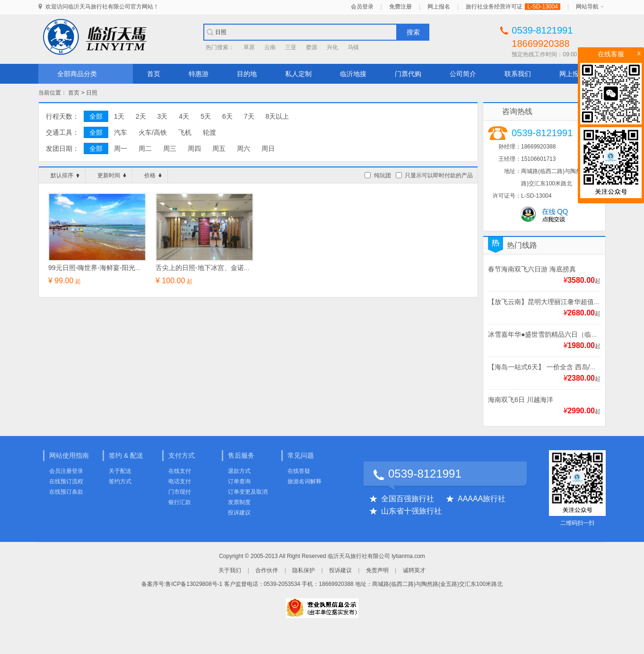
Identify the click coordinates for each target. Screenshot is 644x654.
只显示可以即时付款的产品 (439, 175)
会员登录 (362, 7)
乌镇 (353, 47)
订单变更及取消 (248, 492)
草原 (249, 47)
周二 (145, 148)
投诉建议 (239, 513)
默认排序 (65, 175)
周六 (244, 148)
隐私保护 (304, 570)
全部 (96, 116)
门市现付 (180, 492)
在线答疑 (299, 471)
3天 (163, 116)
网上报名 (439, 7)
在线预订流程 (66, 481)
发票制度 (239, 502)
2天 (141, 116)
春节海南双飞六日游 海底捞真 (532, 269)
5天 (206, 116)
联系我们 (518, 74)
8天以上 (278, 116)
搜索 (413, 32)
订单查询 (239, 481)
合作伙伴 (267, 570)
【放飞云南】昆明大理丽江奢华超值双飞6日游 (556, 302)
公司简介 (463, 74)
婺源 (312, 47)
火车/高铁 (153, 132)
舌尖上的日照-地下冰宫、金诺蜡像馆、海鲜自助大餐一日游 (243, 268)
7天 (249, 116)
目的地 (247, 74)
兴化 (332, 47)
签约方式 (120, 481)
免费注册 (400, 7)
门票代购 (408, 74)
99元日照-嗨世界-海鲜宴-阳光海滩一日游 (108, 268)
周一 (121, 148)
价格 (153, 175)
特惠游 (199, 74)
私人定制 (298, 74)
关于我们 (230, 570)
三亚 (291, 47)
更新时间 (112, 175)
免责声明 (377, 570)
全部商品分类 (77, 74)
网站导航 (587, 7)
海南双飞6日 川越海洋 (521, 400)
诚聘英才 (414, 570)
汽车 (121, 132)
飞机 (185, 132)
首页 (154, 74)
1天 (119, 116)
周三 (170, 148)
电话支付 (180, 481)
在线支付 (180, 471)
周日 (268, 148)
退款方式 (239, 471)
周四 (194, 148)
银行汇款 (180, 502)
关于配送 (120, 471)
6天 (227, 116)
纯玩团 (383, 175)
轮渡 (209, 132)
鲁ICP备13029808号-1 (194, 584)
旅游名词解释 (305, 481)
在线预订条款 (66, 492)
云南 (270, 47)
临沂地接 (353, 74)
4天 (184, 116)
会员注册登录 (66, 471)
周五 (219, 148)
